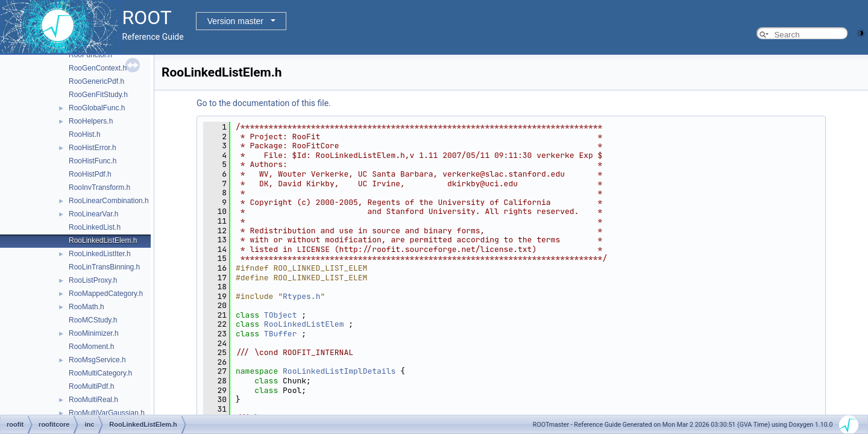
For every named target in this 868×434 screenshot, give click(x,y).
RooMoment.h (91, 347)
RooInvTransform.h (99, 187)
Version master (235, 21)
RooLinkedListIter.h (100, 254)
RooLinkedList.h (95, 227)
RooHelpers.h (91, 121)
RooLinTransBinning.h (104, 267)
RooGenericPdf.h (96, 81)
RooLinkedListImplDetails (339, 371)
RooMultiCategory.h (100, 373)
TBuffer (281, 334)
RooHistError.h (93, 148)
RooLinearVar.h (94, 214)
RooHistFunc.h (93, 161)
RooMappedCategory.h (106, 294)
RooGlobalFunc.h (97, 108)
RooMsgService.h (97, 360)
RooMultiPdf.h (91, 386)
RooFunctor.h (90, 55)
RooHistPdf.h (90, 174)
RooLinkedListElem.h (103, 241)
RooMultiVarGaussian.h (107, 413)
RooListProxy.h (93, 280)
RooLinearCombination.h (109, 201)
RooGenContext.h (98, 68)
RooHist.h (85, 134)
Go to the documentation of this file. (264, 103)
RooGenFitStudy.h (98, 95)
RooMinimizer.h (94, 333)
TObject (281, 315)
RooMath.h (86, 307)
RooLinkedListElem (304, 324)
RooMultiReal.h (93, 400)
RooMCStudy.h (93, 320)
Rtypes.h (301, 296)
